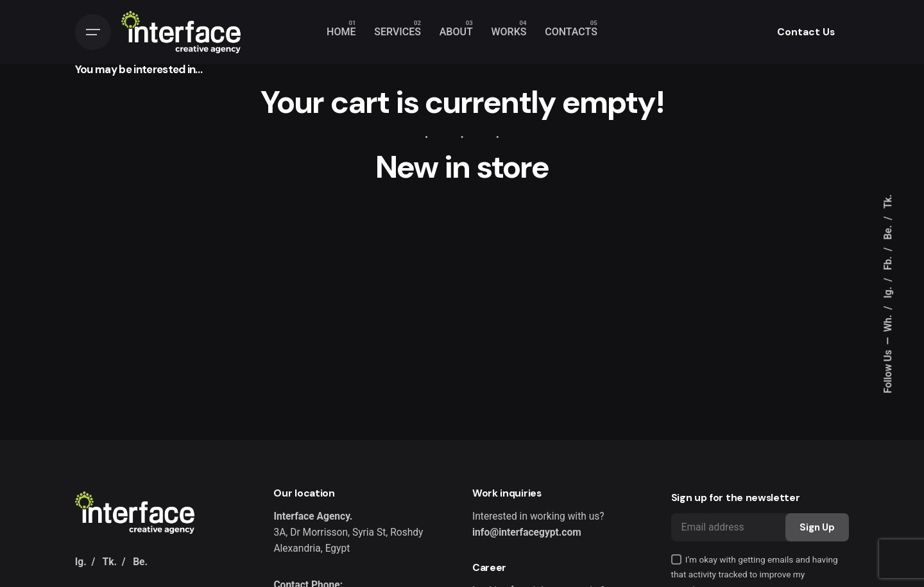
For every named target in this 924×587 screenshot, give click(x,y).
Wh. (889, 322)
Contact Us (806, 32)
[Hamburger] (93, 32)
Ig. (889, 291)
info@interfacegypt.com (527, 532)
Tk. (889, 201)
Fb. (889, 262)
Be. (889, 231)
